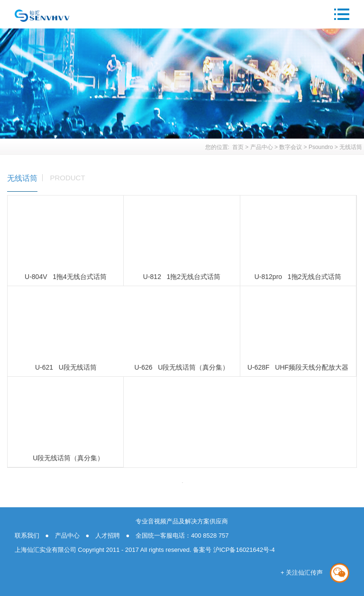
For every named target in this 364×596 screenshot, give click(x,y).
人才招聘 (108, 535)
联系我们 (27, 535)
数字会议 (291, 147)
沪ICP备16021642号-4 (243, 550)
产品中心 (262, 147)
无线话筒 (351, 147)
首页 (238, 147)
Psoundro (321, 147)
